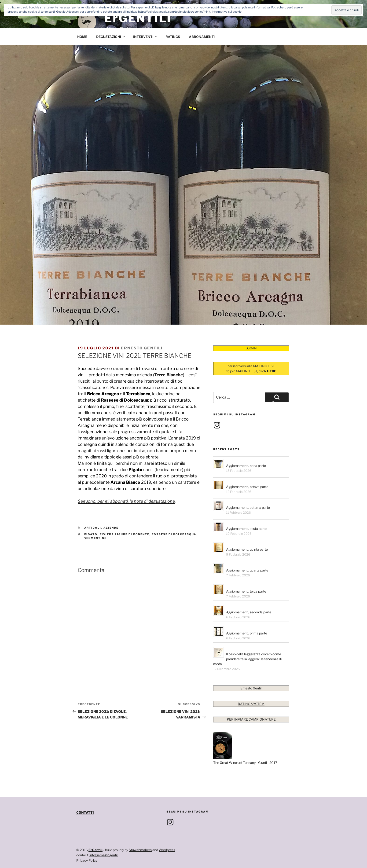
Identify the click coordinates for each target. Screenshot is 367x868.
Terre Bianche (169, 375)
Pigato (91, 534)
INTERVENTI (145, 37)
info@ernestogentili (104, 855)
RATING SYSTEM (251, 704)
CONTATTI (85, 812)
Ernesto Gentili (142, 348)
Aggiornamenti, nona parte (246, 466)
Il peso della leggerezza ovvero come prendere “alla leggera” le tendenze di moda (247, 659)
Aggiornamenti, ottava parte (247, 487)
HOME (82, 37)
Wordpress (167, 850)
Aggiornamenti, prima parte (247, 633)
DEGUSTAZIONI (111, 37)
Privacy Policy (87, 860)
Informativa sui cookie (227, 12)
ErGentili (95, 850)
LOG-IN (251, 348)
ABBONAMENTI (202, 37)
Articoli (93, 528)
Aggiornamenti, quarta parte (247, 570)
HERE (272, 371)
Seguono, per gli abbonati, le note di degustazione (126, 501)
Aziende (111, 528)
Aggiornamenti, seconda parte (249, 612)
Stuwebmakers (140, 850)
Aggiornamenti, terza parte (246, 591)
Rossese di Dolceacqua (174, 534)
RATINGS (173, 37)
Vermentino (96, 538)
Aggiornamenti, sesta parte (246, 529)
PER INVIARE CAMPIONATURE (251, 719)
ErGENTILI (138, 18)
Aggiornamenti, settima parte (248, 507)
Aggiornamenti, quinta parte (247, 549)
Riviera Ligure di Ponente (125, 534)
